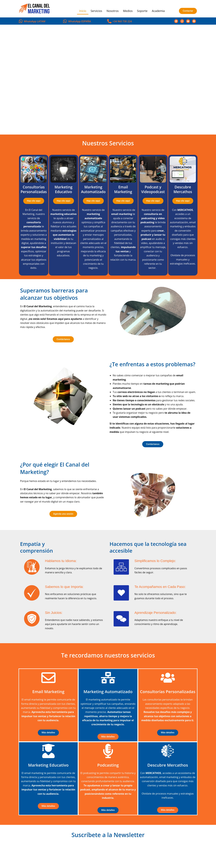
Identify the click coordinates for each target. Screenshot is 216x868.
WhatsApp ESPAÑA (80, 21)
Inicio (83, 11)
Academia (158, 11)
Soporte (142, 11)
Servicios (96, 11)
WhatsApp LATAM (35, 21)
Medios (128, 11)
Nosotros (113, 11)
